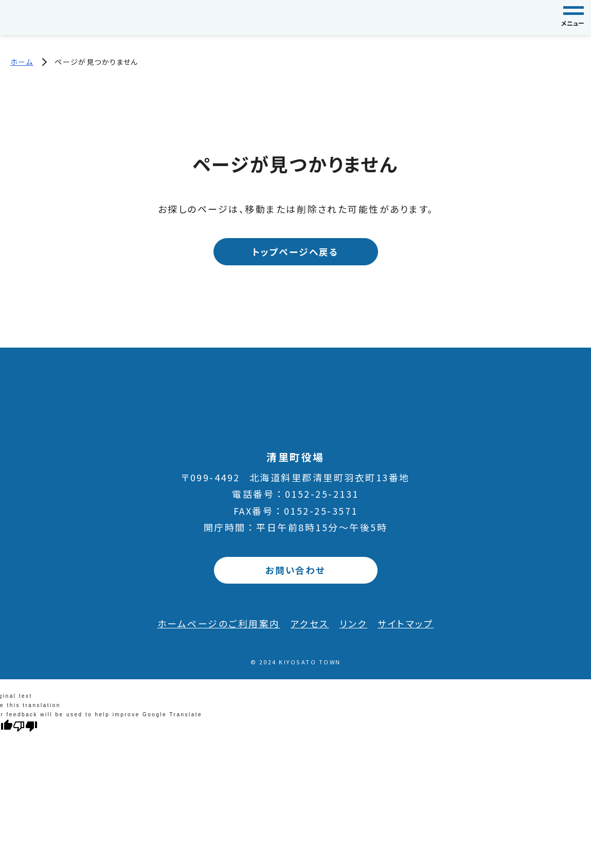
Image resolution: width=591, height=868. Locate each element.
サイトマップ (406, 624)
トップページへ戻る (295, 252)
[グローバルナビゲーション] (574, 17)
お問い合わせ (295, 570)
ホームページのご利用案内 (219, 624)
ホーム (22, 62)
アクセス (310, 624)
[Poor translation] (25, 726)
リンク (354, 624)
